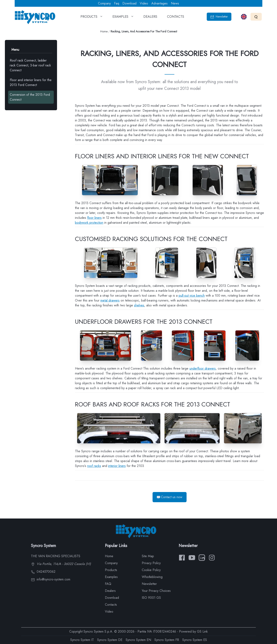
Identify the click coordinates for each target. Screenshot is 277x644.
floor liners (94, 218)
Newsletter (219, 17)
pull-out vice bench (192, 296)
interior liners (117, 466)
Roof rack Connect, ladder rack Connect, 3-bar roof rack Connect (30, 65)
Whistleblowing (152, 577)
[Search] (256, 17)
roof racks (94, 466)
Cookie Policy (151, 570)
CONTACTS (176, 18)
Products (111, 570)
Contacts (111, 605)
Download (129, 3)
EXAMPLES (123, 18)
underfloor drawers (203, 368)
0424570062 (43, 572)
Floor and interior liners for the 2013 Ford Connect (31, 82)
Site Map (148, 556)
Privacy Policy (151, 563)
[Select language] (244, 17)
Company (104, 3)
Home (104, 31)
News (175, 3)
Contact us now (170, 497)
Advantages (159, 3)
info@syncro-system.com (51, 579)
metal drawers (110, 300)
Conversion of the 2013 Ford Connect (30, 97)
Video (144, 3)
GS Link (202, 631)
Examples (111, 577)
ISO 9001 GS (151, 598)
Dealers (110, 591)
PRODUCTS (92, 18)
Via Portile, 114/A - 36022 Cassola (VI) (61, 564)
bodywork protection (89, 223)
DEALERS (150, 18)
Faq (117, 3)
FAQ (108, 584)
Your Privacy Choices (156, 591)
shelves (139, 305)
